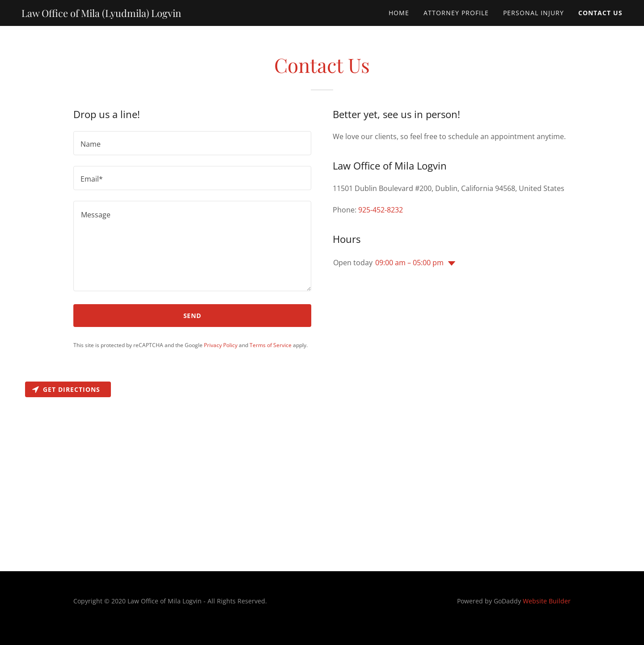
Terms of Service (271, 345)
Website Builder (547, 601)
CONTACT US (600, 13)
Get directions (66, 389)
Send (193, 316)
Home (399, 13)
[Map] (322, 475)
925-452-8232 (381, 210)
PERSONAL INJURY (534, 13)
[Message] (192, 246)
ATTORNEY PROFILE (456, 13)
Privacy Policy (221, 345)
